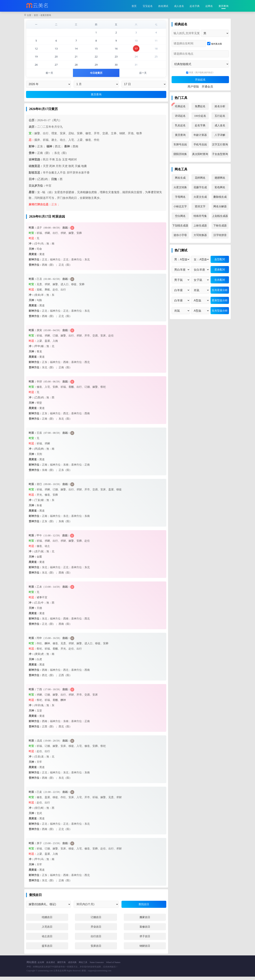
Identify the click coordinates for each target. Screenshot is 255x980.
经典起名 (180, 106)
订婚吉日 (96, 921)
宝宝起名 (148, 6)
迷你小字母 (180, 235)
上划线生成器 (220, 216)
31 (136, 67)
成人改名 (179, 6)
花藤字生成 (200, 187)
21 (76, 59)
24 (136, 59)
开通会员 (207, 87)
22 (96, 59)
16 (116, 50)
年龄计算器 (200, 135)
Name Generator (97, 966)
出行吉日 (96, 940)
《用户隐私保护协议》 (204, 73)
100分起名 (200, 116)
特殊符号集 (200, 216)
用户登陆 (193, 87)
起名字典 (195, 6)
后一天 (143, 76)
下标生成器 (220, 226)
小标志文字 (180, 206)
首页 (134, 6)
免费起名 (200, 106)
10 (136, 42)
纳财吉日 (145, 949)
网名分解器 (220, 206)
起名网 (41, 966)
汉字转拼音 (220, 235)
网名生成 (180, 178)
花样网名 (200, 178)
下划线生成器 (180, 226)
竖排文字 (200, 206)
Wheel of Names (113, 966)
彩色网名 (220, 187)
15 (96, 50)
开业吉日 (96, 930)
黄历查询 (223, 6)
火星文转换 (180, 187)
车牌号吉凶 (180, 145)
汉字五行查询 (220, 145)
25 (156, 59)
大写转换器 (200, 235)
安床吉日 (96, 949)
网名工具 (83, 966)
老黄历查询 (46, 15)
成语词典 (72, 966)
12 (36, 50)
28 (76, 67)
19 (36, 59)
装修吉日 (145, 930)
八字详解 (220, 135)
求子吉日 (145, 940)
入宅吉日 (47, 930)
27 (56, 67)
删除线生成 (220, 197)
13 (56, 50)
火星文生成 (200, 197)
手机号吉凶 (200, 145)
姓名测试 (163, 6)
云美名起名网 (60, 974)
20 (56, 59)
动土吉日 (47, 940)
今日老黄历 (96, 76)
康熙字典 (61, 966)
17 (136, 50)
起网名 (209, 6)
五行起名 (220, 116)
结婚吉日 (47, 921)
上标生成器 (200, 226)
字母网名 (180, 197)
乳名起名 (180, 125)
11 (156, 42)
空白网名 (180, 216)
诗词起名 (180, 116)
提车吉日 (47, 949)
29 (96, 67)
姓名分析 (220, 106)
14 (76, 50)
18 (156, 50)
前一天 (49, 76)
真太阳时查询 (200, 154)
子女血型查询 (220, 154)
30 (116, 67)
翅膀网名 (220, 178)
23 (116, 59)
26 (36, 67)
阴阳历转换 (180, 154)
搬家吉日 (145, 921)
